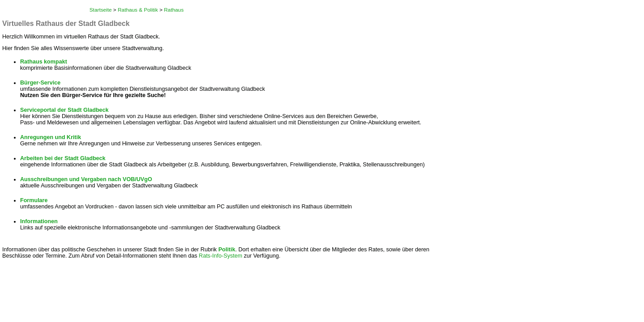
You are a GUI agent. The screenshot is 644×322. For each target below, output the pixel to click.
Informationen (39, 221)
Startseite (101, 10)
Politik (227, 250)
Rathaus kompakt (44, 62)
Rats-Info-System (221, 256)
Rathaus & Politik (138, 10)
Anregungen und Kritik (51, 137)
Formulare (34, 200)
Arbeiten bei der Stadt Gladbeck (63, 158)
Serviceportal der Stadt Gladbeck (64, 110)
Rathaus (174, 10)
